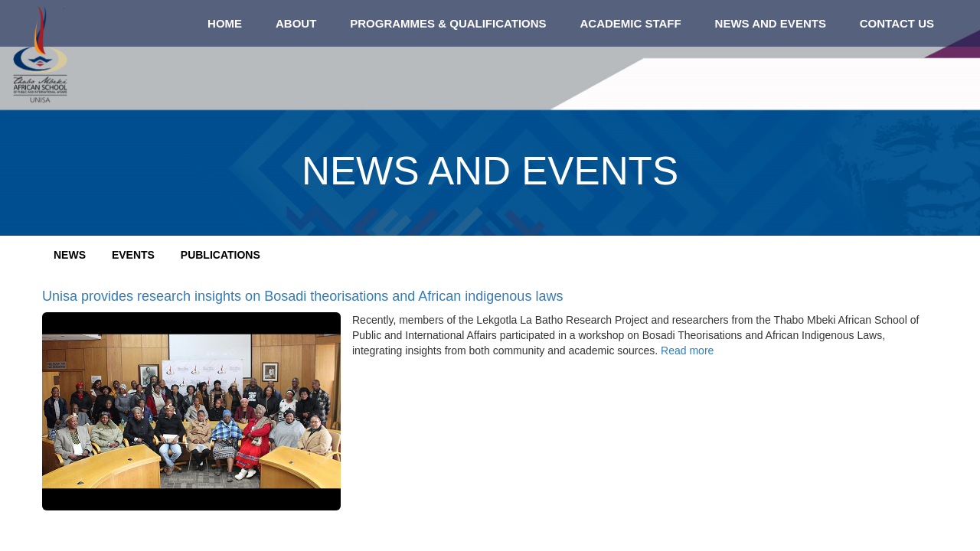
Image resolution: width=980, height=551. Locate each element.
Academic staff (630, 23)
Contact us (897, 23)
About (296, 23)
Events (133, 255)
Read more (687, 350)
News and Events (771, 23)
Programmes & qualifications (448, 23)
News (70, 255)
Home (225, 23)
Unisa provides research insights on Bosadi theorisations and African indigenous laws (302, 296)
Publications (220, 255)
